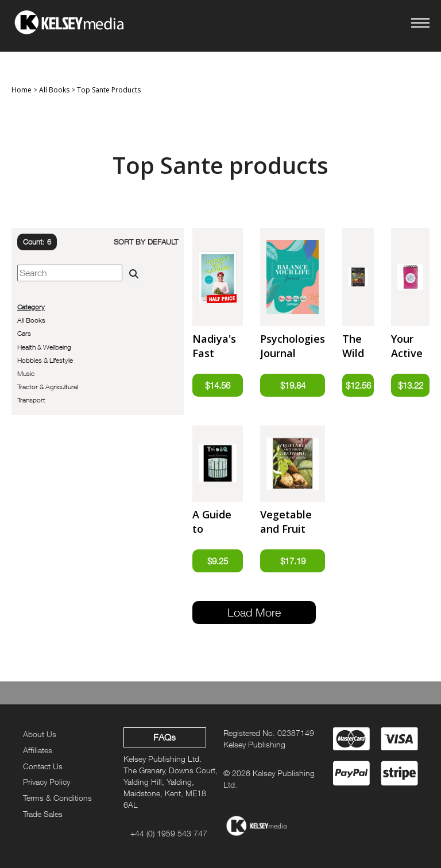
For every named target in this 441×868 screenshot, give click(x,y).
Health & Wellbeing (44, 347)
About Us (40, 734)
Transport (31, 400)
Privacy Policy (47, 782)
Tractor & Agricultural (48, 387)
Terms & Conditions (57, 798)
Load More (254, 612)
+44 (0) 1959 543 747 (169, 833)
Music (26, 373)
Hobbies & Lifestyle (45, 360)
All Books (54, 90)
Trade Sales (43, 814)
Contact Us (43, 766)
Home (22, 90)
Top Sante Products (109, 90)
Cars (24, 333)
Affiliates (38, 750)
